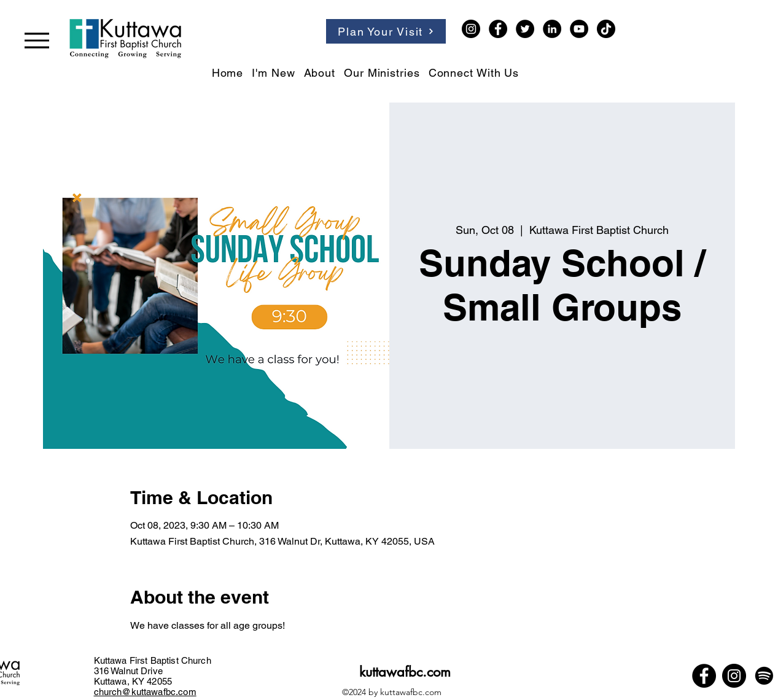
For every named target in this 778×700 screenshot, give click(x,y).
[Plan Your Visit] (386, 31)
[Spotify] (764, 676)
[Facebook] (498, 29)
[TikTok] (606, 29)
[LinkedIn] (552, 29)
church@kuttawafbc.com (145, 692)
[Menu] (37, 40)
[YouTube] (579, 29)
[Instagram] (471, 29)
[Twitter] (525, 29)
